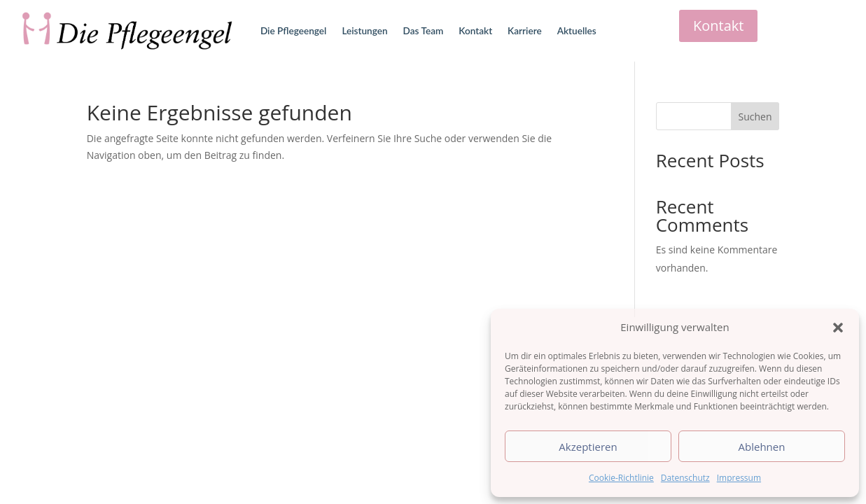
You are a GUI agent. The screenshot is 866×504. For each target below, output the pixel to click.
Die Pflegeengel (293, 31)
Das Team (424, 31)
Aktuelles (577, 31)
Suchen (755, 117)
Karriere (525, 31)
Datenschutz (685, 478)
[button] (838, 328)
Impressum (739, 478)
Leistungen (364, 31)
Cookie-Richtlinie (621, 478)
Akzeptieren (588, 447)
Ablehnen (762, 447)
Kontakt (475, 31)
